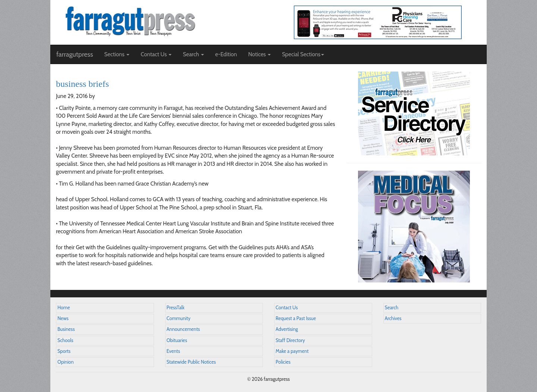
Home (64, 308)
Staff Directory (290, 340)
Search (392, 308)
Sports (64, 351)
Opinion (66, 362)
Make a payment (292, 351)
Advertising (287, 329)
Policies (283, 362)
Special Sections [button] (303, 54)
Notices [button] (259, 54)
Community (179, 318)
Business (66, 329)
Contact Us (287, 308)
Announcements (183, 329)
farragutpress (75, 54)
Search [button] (193, 54)
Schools (65, 340)
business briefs (82, 84)
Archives (393, 318)
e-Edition (226, 54)
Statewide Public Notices (191, 362)
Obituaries (177, 340)
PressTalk (176, 308)
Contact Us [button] (156, 54)
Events (173, 351)
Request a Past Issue (296, 318)
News (63, 318)
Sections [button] (117, 54)
